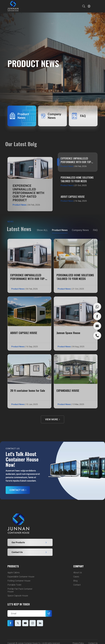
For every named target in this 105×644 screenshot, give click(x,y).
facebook (11, 623)
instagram (40, 623)
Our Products (18, 542)
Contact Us (17, 490)
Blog (75, 581)
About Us (78, 572)
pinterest (33, 623)
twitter (18, 623)
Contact (77, 585)
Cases (76, 577)
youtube (25, 623)
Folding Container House (19, 581)
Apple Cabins (14, 572)
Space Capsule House (18, 596)
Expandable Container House (21, 577)
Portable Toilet (14, 585)
